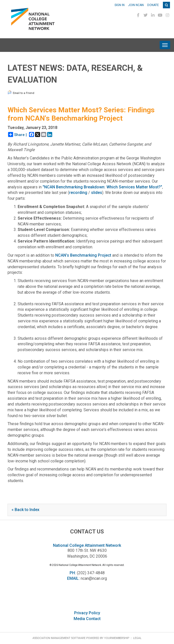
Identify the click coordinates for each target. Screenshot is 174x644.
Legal (137, 638)
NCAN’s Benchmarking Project (83, 255)
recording (78, 193)
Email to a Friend (21, 92)
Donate (153, 5)
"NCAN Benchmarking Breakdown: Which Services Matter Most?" (102, 187)
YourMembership (117, 638)
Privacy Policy (87, 613)
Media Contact (87, 619)
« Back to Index (25, 510)
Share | (17, 134)
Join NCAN (136, 5)
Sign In (120, 5)
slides (97, 193)
